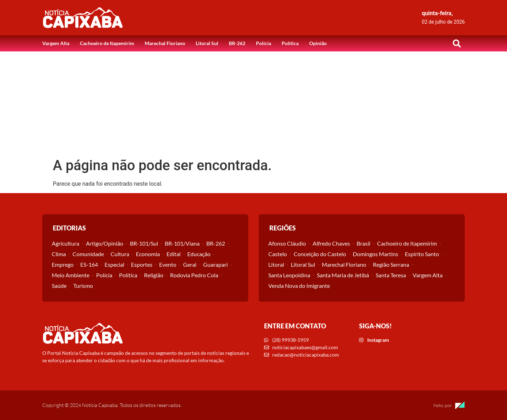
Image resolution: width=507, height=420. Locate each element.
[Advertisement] (254, 104)
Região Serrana (391, 264)
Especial (114, 264)
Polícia (264, 43)
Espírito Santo (422, 254)
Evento (168, 264)
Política (290, 43)
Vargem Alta (56, 43)
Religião (154, 275)
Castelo (278, 254)
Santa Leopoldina (289, 275)
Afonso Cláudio (287, 243)
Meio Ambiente (71, 275)
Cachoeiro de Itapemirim (107, 43)
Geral (190, 264)
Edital (174, 254)
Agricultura (65, 243)
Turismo (83, 286)
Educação (199, 254)
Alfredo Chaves (331, 243)
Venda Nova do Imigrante (299, 286)
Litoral (276, 264)
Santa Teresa (391, 275)
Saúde (59, 286)
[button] (457, 43)
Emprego (63, 264)
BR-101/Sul (144, 243)
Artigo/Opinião (105, 243)
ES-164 (89, 264)
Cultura (120, 254)
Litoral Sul (207, 43)
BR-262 (237, 43)
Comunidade (88, 254)
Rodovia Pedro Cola (194, 275)
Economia (148, 254)
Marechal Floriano (165, 43)
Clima (59, 254)
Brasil (364, 243)
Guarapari (215, 264)
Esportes (142, 264)
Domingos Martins (375, 254)
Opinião (318, 43)
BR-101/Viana (182, 243)
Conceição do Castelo (320, 254)
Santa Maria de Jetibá (343, 275)
